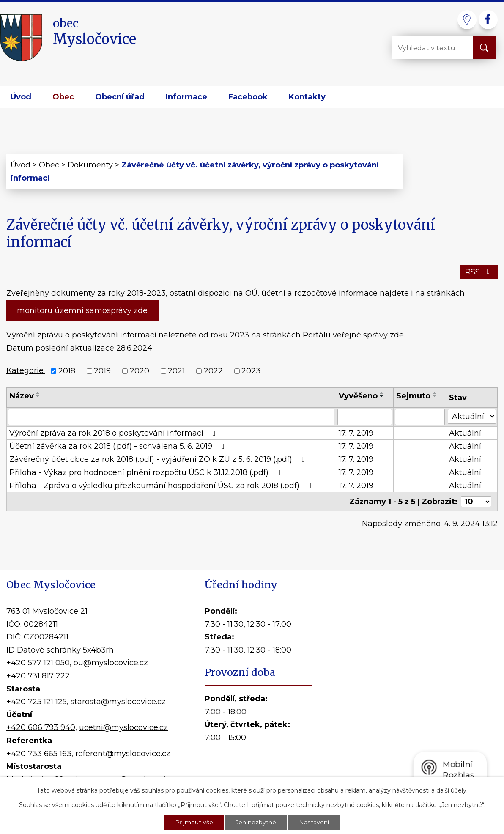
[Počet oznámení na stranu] (476, 502)
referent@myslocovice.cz (123, 754)
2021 (176, 371)
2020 (140, 371)
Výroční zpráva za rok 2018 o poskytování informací (114, 433)
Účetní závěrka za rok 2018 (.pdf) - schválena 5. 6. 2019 (119, 446)
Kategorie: (26, 370)
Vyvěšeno (358, 396)
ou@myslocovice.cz (111, 663)
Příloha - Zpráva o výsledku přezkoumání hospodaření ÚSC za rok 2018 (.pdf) (162, 486)
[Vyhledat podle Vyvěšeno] (365, 417)
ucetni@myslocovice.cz (123, 727)
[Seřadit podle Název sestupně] (38, 396)
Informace (186, 97)
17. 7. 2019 (356, 433)
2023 (251, 371)
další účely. (452, 790)
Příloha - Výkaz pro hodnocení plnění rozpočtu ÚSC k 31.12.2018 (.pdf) (147, 472)
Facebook (248, 97)
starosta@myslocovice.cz (118, 702)
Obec (63, 97)
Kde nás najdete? (409, 688)
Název (22, 396)
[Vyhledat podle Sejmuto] (420, 417)
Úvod (21, 97)
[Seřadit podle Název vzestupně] (38, 393)
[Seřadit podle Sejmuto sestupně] (435, 396)
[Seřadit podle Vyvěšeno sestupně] (382, 396)
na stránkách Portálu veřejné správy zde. (328, 335)
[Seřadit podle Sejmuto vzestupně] (435, 393)
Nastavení (314, 822)
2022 (213, 371)
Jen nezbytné (256, 822)
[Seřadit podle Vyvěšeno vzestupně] (382, 393)
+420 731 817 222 (38, 676)
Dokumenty (90, 165)
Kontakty (307, 97)
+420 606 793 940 (41, 727)
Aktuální (465, 433)
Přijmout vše (194, 822)
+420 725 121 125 (37, 702)
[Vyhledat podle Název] (171, 417)
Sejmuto (413, 396)
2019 (102, 371)
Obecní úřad (120, 97)
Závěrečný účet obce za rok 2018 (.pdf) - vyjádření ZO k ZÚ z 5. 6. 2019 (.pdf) (159, 459)
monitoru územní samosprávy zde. (83, 310)
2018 (67, 371)
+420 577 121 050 (38, 663)
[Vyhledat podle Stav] (472, 416)
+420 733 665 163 (39, 754)
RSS (479, 272)
